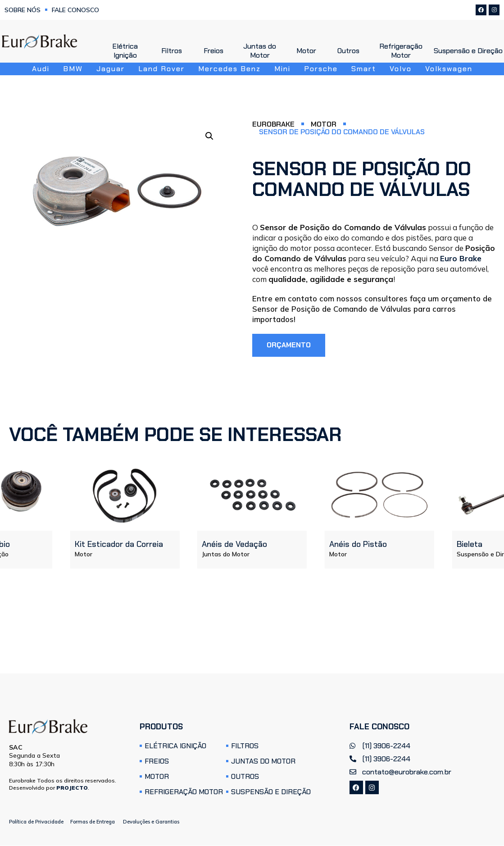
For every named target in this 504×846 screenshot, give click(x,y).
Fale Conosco (75, 10)
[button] (209, 136)
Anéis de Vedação (234, 545)
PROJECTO (72, 788)
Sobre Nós (23, 10)
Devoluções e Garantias (151, 822)
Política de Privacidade (36, 822)
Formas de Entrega (93, 822)
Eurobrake (273, 124)
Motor (324, 124)
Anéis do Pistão (358, 545)
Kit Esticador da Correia (118, 545)
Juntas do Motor (226, 555)
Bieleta (469, 545)
